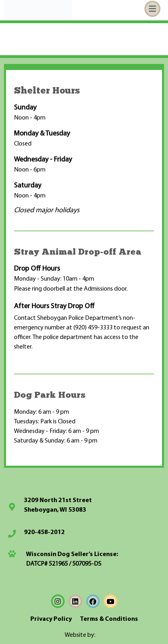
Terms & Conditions (109, 619)
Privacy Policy (51, 619)
